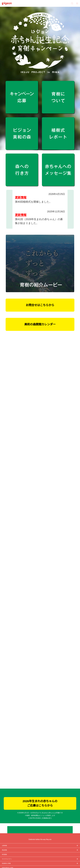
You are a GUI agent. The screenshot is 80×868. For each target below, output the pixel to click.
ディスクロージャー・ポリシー (9, 824)
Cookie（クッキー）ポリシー (9, 831)
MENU (76, 3)
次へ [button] (71, 200)
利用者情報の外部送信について (9, 834)
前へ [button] (9, 200)
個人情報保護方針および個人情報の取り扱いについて (15, 827)
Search (72, 3)
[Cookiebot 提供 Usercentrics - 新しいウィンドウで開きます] (70, 416)
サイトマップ (5, 817)
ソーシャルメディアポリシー (9, 837)
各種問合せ (5, 844)
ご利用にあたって (6, 841)
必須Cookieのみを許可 (14, 450)
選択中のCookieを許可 (40, 450)
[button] (78, 13)
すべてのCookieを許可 (66, 450)
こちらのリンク (43, 428)
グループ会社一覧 (6, 821)
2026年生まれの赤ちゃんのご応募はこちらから (40, 725)
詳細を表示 (71, 445)
